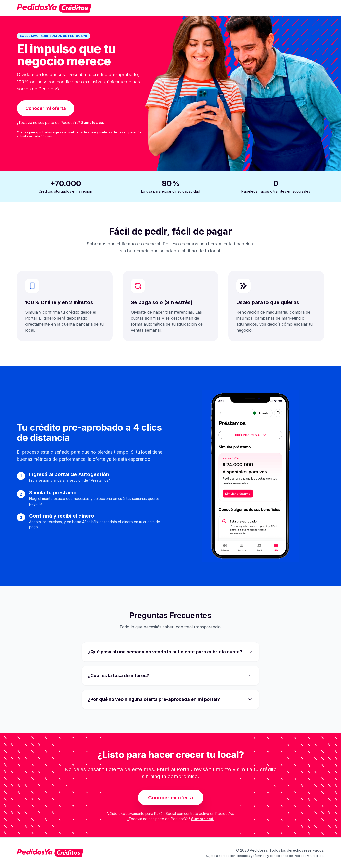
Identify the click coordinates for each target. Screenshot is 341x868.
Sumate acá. (93, 123)
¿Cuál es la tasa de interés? (170, 676)
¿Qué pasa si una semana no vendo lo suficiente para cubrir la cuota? (170, 652)
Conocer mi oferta (46, 108)
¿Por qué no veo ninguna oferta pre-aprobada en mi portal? (170, 699)
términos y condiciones (271, 856)
